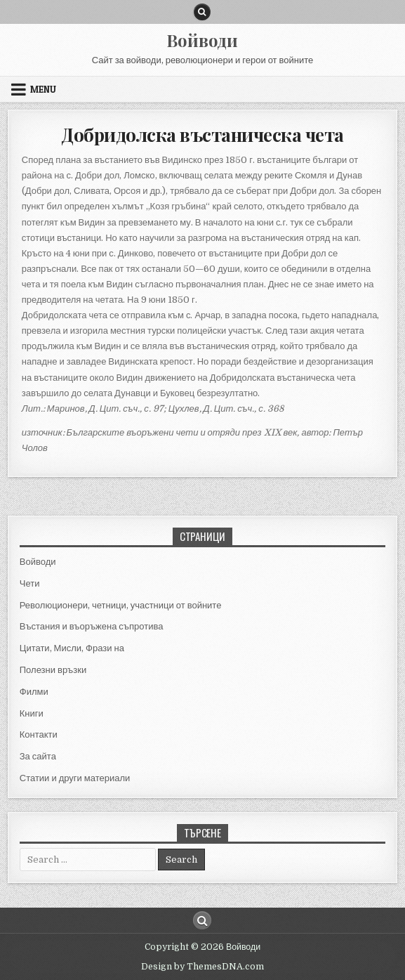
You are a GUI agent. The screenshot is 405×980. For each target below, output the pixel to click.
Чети (30, 583)
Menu (43, 89)
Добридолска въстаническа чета (202, 135)
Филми (34, 692)
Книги (32, 713)
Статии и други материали (75, 778)
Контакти (39, 734)
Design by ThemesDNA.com (202, 967)
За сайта (38, 756)
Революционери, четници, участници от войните (121, 605)
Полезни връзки (53, 670)
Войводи (202, 40)
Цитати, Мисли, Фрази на (72, 648)
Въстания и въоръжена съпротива (92, 626)
